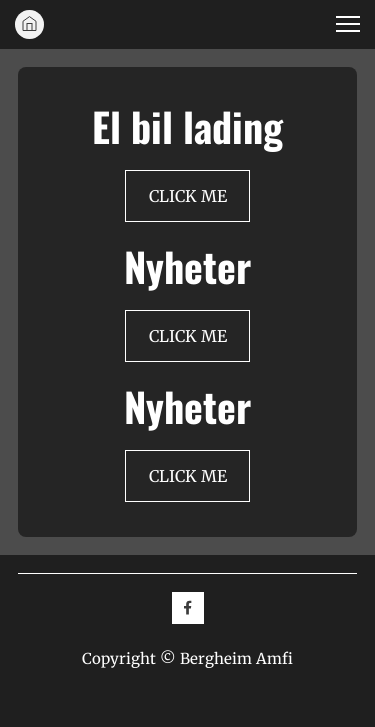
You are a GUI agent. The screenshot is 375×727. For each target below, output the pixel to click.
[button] (348, 24)
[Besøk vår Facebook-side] (188, 608)
